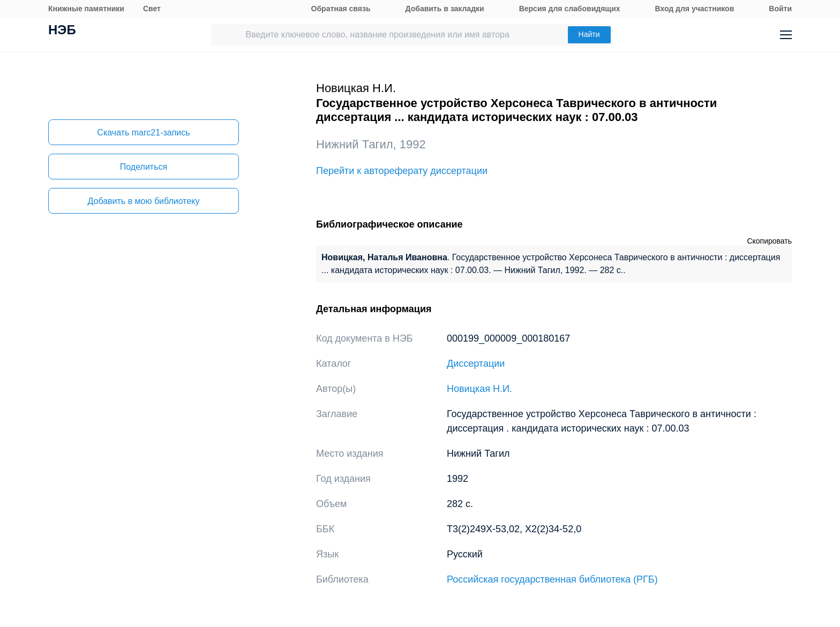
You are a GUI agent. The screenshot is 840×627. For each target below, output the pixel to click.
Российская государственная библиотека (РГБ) (552, 579)
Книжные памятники (86, 9)
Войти (780, 9)
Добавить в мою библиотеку (143, 201)
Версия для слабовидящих (570, 9)
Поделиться (144, 167)
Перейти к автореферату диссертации (402, 171)
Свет (152, 9)
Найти (589, 34)
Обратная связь (341, 9)
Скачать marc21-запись (143, 133)
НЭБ (62, 31)
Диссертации (476, 364)
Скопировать (769, 241)
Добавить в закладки (445, 9)
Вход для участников (695, 9)
